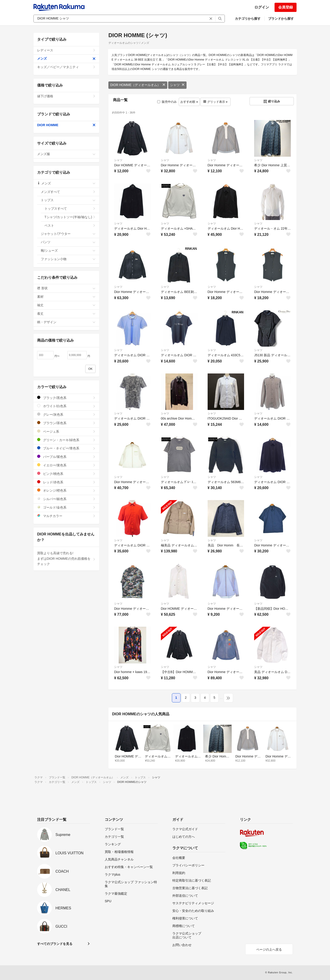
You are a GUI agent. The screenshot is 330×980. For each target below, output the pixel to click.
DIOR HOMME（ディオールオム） (138, 85)
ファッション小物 (68, 259)
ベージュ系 (66, 431)
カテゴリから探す (248, 19)
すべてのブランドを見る (55, 944)
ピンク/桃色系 (66, 474)
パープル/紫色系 (66, 457)
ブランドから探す (281, 19)
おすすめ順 (189, 102)
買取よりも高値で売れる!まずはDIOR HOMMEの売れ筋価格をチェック (66, 559)
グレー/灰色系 (66, 414)
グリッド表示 (215, 102)
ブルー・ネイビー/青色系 (66, 448)
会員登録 (286, 7)
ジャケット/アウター (68, 234)
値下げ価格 (66, 96)
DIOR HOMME (66, 125)
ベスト (70, 226)
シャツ (177, 85)
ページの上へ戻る (269, 949)
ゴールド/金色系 (66, 507)
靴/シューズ (68, 251)
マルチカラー (66, 516)
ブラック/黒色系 (66, 398)
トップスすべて (70, 209)
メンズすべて (68, 192)
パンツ (68, 242)
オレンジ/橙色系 (66, 490)
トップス (68, 200)
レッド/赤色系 (66, 482)
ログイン (262, 7)
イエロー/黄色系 (66, 465)
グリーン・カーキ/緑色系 (66, 440)
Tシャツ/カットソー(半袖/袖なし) (70, 217)
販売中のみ (167, 102)
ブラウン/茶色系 (66, 423)
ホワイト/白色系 (66, 406)
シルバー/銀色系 (66, 499)
